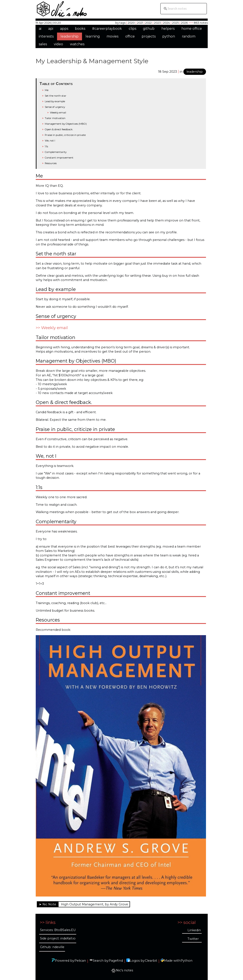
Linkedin (194, 930)
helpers (168, 29)
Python (187, 961)
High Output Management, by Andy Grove (94, 904)
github (149, 29)
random (189, 36)
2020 (131, 23)
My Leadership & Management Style (92, 61)
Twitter (193, 939)
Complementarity (56, 152)
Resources (51, 163)
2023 (157, 23)
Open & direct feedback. (59, 129)
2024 (166, 23)
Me (47, 90)
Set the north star (56, 96)
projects (149, 36)
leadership (70, 36)
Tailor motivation (55, 118)
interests (46, 36)
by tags (120, 23)
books (80, 29)
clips (132, 29)
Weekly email (58, 113)
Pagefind (116, 961)
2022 (149, 23)
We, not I (50, 141)
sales (43, 44)
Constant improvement (59, 158)
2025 (175, 23)
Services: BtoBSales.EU (58, 930)
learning (93, 36)
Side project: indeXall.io (58, 938)
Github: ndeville (52, 947)
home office (192, 29)
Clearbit (151, 961)
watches (77, 44)
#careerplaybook (107, 29)
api (51, 29)
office (130, 36)
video (58, 44)
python (169, 36)
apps (64, 29)
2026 (184, 23)
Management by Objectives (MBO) (66, 124)
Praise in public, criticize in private (65, 135)
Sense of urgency (55, 107)
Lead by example (55, 101)
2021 (140, 23)
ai (40, 29)
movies (112, 36)
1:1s (46, 146)
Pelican (80, 961)
